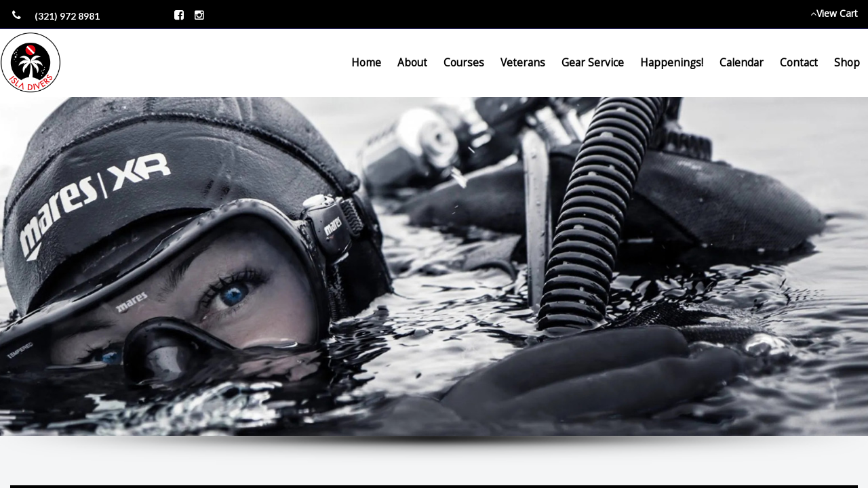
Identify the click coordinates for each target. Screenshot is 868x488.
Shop (847, 63)
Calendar (742, 63)
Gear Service (593, 63)
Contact (799, 63)
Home (366, 63)
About (412, 63)
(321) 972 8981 (67, 16)
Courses (464, 63)
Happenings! (672, 63)
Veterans (523, 63)
